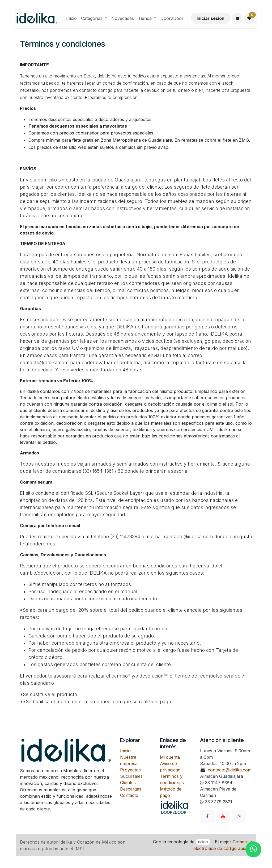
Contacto (129, 795)
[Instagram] (239, 816)
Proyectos (130, 770)
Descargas (131, 789)
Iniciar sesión (211, 18)
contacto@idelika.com (230, 770)
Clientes (128, 783)
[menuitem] (71, 18)
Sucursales (131, 776)
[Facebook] (207, 816)
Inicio (125, 751)
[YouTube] (223, 816)
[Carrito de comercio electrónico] (237, 18)
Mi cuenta (170, 757)
